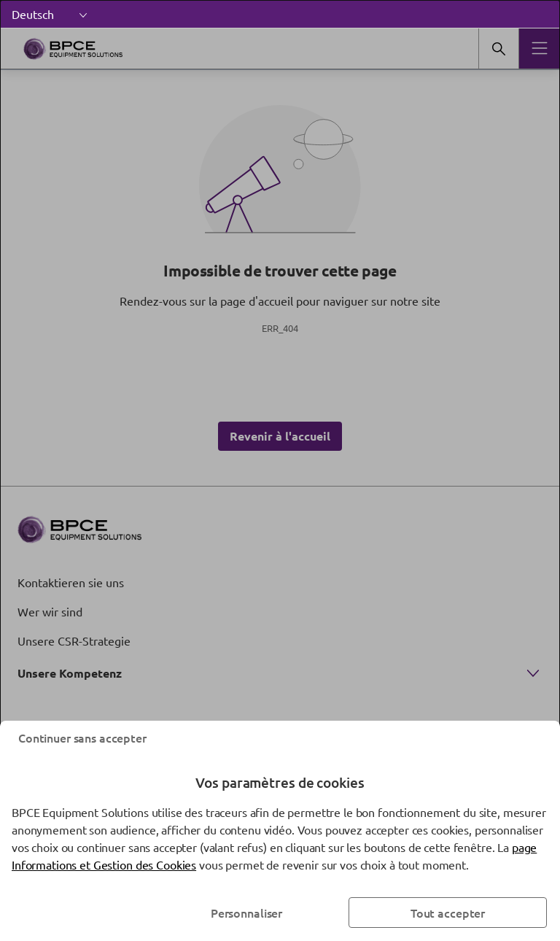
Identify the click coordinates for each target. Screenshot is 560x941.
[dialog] (280, 471)
